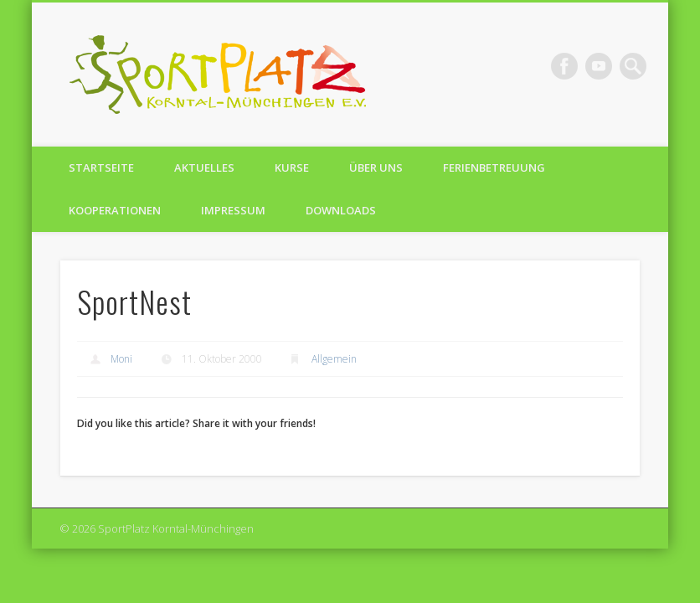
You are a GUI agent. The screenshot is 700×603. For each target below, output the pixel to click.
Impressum (233, 210)
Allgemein (334, 359)
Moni (121, 359)
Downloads (341, 210)
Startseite (101, 167)
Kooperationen (115, 210)
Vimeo (599, 66)
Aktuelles (204, 167)
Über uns (376, 167)
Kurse (292, 167)
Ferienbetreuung (494, 167)
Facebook (564, 66)
